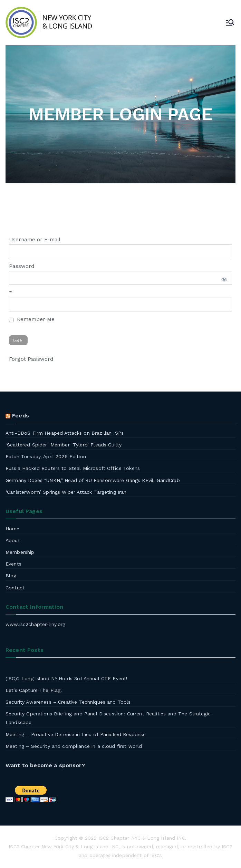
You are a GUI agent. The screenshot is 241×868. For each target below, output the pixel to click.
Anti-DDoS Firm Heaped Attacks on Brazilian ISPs (65, 433)
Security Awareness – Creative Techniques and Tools (68, 702)
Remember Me (32, 319)
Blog (11, 576)
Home (13, 529)
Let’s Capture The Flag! (34, 690)
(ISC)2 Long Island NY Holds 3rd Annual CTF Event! (66, 678)
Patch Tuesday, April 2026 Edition (46, 456)
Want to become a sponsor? (45, 765)
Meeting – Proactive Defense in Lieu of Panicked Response (76, 734)
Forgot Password (31, 359)
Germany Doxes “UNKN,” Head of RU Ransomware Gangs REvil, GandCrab (93, 480)
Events (13, 564)
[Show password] (223, 278)
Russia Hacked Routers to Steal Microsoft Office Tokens (73, 468)
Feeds (21, 416)
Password (22, 266)
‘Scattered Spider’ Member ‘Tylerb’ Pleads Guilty (64, 445)
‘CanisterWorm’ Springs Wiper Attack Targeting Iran (66, 492)
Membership (20, 552)
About (13, 540)
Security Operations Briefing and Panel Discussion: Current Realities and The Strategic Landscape (108, 718)
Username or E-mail (35, 240)
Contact (15, 588)
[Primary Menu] (230, 22)
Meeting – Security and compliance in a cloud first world (74, 746)
